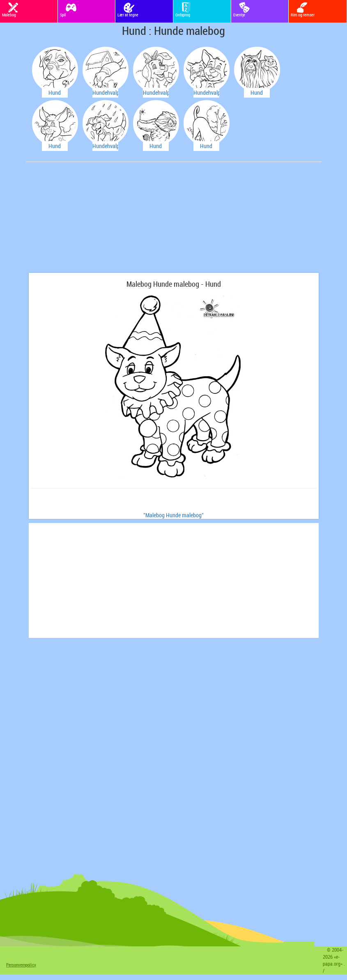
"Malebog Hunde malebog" (173, 515)
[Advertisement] (90, 222)
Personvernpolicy (21, 965)
